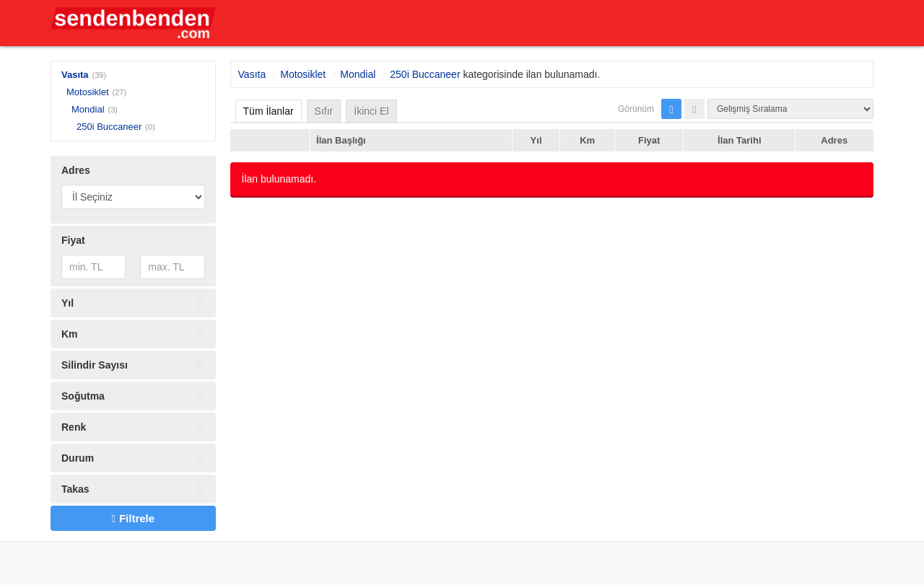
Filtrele (133, 518)
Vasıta (75, 75)
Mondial (88, 109)
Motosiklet (88, 92)
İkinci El (371, 111)
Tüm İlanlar (269, 111)
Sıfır (324, 111)
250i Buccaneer (109, 127)
